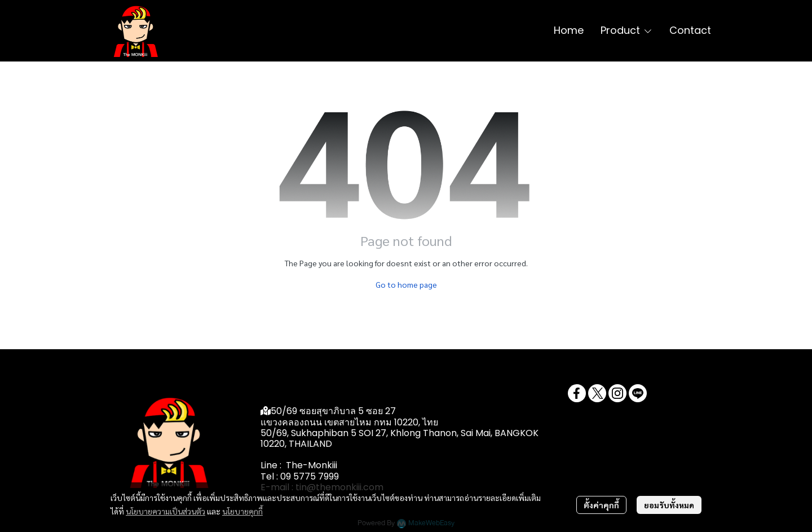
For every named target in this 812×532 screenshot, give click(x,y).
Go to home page (406, 284)
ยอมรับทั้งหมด (669, 505)
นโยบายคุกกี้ (242, 511)
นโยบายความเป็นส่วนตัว (166, 511)
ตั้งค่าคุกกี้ (601, 505)
